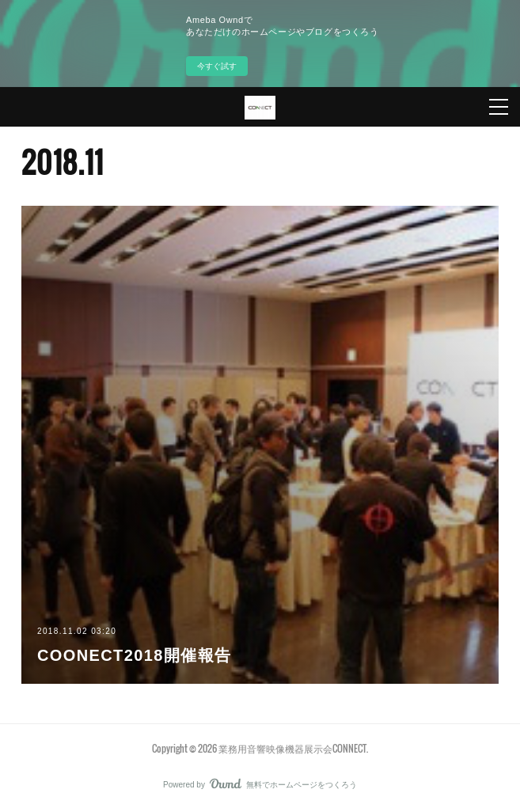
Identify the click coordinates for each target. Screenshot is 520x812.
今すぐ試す (217, 66)
